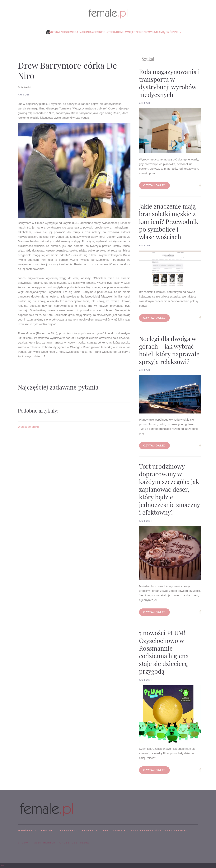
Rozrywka (148, 32)
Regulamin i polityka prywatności (132, 830)
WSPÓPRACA (27, 830)
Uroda (111, 32)
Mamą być (164, 32)
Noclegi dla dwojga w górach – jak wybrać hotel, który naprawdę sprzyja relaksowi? (169, 350)
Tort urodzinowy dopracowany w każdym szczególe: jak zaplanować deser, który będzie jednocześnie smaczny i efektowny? (169, 489)
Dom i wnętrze (128, 32)
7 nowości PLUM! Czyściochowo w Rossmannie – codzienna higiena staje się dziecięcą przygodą (164, 652)
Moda (74, 32)
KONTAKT (48, 830)
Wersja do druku (28, 427)
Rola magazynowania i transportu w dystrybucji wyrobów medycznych (169, 83)
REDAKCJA (90, 830)
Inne (175, 32)
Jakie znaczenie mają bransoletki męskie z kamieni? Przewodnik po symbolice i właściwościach (169, 221)
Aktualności (59, 32)
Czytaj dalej (155, 185)
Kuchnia (85, 32)
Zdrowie (99, 32)
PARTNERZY (68, 830)
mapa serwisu (176, 830)
